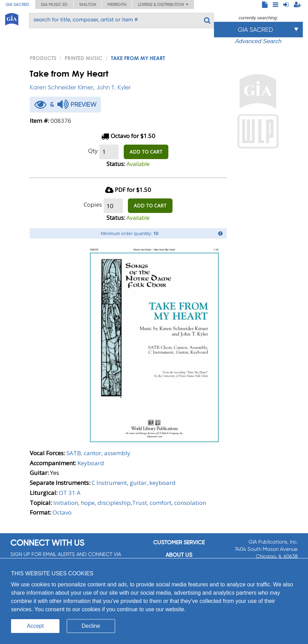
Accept (35, 626)
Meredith (117, 4)
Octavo (62, 512)
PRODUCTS (43, 58)
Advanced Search (258, 41)
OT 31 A (70, 493)
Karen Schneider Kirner (61, 87)
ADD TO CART (146, 152)
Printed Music (83, 58)
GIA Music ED (54, 4)
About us (179, 555)
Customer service (179, 542)
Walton (88, 4)
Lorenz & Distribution (163, 4)
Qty (93, 151)
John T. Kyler (114, 87)
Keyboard (91, 463)
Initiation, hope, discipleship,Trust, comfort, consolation (130, 503)
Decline (91, 626)
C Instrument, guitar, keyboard (134, 483)
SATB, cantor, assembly (98, 453)
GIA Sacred (17, 4)
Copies (93, 204)
